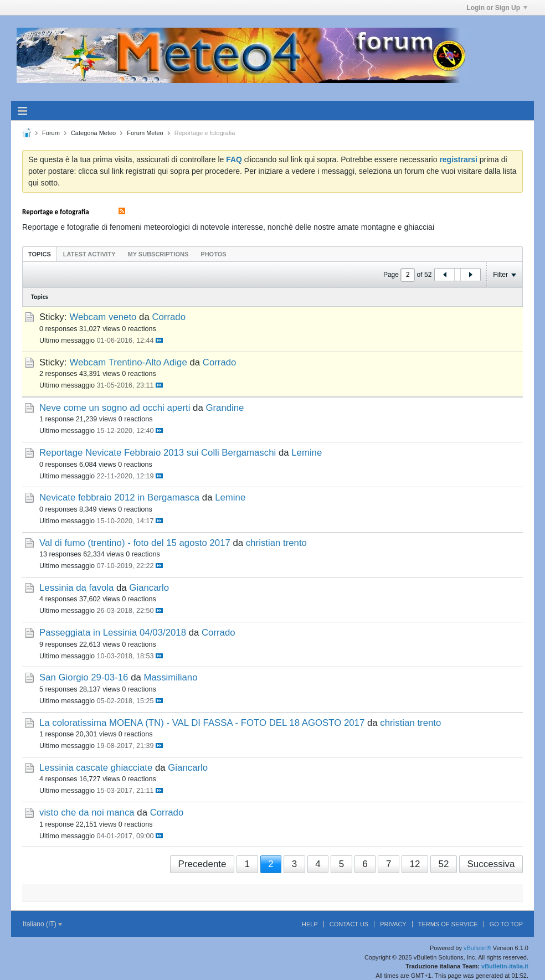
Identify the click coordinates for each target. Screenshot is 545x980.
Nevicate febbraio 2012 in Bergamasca (119, 497)
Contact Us (349, 924)
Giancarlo (149, 588)
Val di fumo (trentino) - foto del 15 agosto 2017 (135, 543)
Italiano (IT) (42, 924)
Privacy (393, 924)
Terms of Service (448, 924)
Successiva (491, 864)
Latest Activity (89, 254)
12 (415, 864)
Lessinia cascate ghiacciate (96, 768)
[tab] (40, 254)
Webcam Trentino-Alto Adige (128, 362)
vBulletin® (477, 948)
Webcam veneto (103, 317)
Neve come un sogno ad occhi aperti (115, 408)
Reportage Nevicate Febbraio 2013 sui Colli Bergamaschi (158, 453)
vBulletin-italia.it (505, 966)
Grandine (225, 408)
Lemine (307, 453)
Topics (40, 254)
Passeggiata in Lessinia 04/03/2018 (113, 633)
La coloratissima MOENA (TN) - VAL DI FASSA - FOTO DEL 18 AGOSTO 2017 (202, 723)
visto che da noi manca (87, 813)
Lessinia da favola (76, 588)
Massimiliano (170, 677)
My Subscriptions (158, 254)
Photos (213, 254)
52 (443, 864)
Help (310, 924)
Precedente (202, 864)
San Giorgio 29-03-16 (84, 677)
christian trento (276, 543)
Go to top (506, 924)
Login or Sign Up (497, 8)
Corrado (169, 317)
